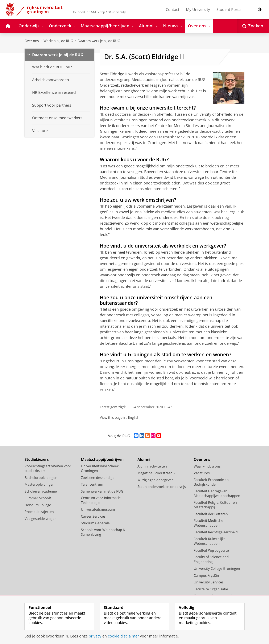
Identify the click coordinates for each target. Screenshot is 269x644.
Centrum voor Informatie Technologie (101, 500)
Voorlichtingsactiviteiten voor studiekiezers (48, 468)
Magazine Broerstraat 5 (156, 473)
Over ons (32, 41)
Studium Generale (95, 523)
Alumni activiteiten (152, 466)
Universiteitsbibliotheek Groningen (100, 468)
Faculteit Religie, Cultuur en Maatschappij (215, 505)
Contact (173, 9)
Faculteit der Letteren (211, 514)
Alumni (144, 459)
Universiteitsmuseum (98, 509)
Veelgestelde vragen (41, 519)
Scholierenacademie (41, 491)
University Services (209, 582)
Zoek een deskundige (98, 478)
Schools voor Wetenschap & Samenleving (103, 532)
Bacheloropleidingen (41, 478)
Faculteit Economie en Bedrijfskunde (211, 482)
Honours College (38, 505)
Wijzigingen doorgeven (156, 480)
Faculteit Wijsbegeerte (211, 550)
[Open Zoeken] (253, 26)
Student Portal (229, 9)
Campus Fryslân (206, 575)
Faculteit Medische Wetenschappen (208, 523)
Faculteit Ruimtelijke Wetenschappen (210, 541)
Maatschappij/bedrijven (102, 459)
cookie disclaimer (123, 636)
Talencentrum (92, 484)
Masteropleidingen (40, 484)
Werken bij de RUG (58, 41)
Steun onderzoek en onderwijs (162, 487)
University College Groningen (217, 568)
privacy (95, 636)
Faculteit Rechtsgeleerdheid (216, 532)
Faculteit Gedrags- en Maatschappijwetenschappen (217, 494)
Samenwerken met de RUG (102, 491)
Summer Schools (38, 498)
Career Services (93, 516)
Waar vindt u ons (207, 466)
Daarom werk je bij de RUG (99, 41)
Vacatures (202, 473)
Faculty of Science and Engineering (211, 559)
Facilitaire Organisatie (211, 589)
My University (198, 9)
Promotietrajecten (39, 512)
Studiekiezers (37, 459)
